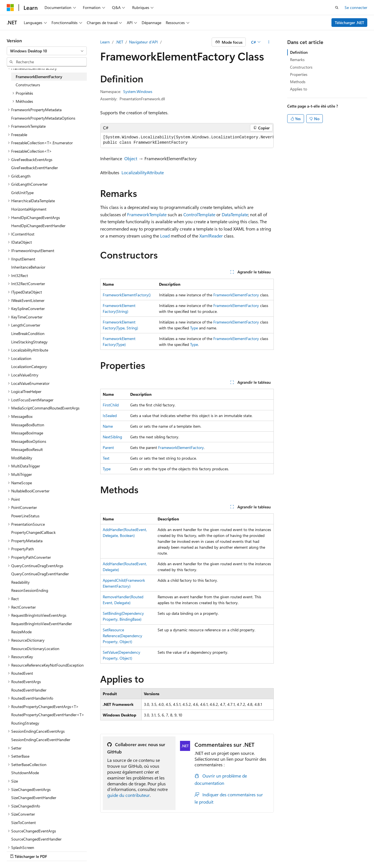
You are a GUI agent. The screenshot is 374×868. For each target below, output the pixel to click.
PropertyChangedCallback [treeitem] (33, 532)
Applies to (299, 89)
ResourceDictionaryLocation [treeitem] (35, 649)
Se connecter (356, 7)
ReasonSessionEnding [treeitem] (30, 590)
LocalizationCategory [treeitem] (29, 366)
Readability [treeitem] (20, 582)
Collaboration (158, 851)
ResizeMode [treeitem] (21, 632)
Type (194, 328)
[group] (187, 140)
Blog (132, 851)
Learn (105, 42)
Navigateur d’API (143, 42)
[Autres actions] (269, 42)
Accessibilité (268, 851)
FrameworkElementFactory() (127, 295)
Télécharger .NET (350, 23)
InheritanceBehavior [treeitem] (28, 267)
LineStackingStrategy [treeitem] (29, 342)
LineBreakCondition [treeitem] (28, 333)
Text (106, 458)
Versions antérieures (105, 851)
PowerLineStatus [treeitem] (25, 516)
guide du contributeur (128, 795)
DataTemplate (235, 214)
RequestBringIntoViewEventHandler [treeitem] (42, 624)
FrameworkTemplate (147, 214)
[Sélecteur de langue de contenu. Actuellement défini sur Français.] (19, 837)
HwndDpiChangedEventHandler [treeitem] (38, 226)
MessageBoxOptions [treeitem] (29, 441)
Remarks (297, 60)
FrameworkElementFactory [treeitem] (39, 77)
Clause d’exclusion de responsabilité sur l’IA (44, 851)
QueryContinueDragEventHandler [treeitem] (40, 574)
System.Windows (138, 91)
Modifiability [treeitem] (22, 458)
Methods (298, 82)
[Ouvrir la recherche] (337, 8)
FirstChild (111, 405)
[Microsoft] (10, 8)
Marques (297, 851)
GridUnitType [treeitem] (22, 193)
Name (108, 426)
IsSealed (110, 416)
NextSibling (112, 437)
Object (131, 158)
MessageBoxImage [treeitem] (27, 433)
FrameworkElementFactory (236, 295)
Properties (299, 74)
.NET (119, 42)
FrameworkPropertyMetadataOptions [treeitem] (43, 118)
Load (165, 236)
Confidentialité (189, 851)
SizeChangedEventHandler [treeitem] (34, 798)
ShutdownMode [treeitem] (25, 773)
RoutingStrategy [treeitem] (25, 723)
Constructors (301, 67)
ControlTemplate (199, 214)
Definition (299, 52)
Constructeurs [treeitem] (28, 85)
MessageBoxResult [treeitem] (27, 449)
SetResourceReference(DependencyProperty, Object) (122, 636)
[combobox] (47, 51)
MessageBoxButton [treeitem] (28, 425)
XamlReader (211, 236)
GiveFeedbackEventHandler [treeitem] (35, 168)
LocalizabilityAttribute (143, 172)
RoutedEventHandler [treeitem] (29, 690)
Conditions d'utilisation (232, 851)
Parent (108, 447)
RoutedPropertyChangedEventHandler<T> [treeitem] (48, 715)
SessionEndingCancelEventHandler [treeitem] (41, 740)
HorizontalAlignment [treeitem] (29, 209)
